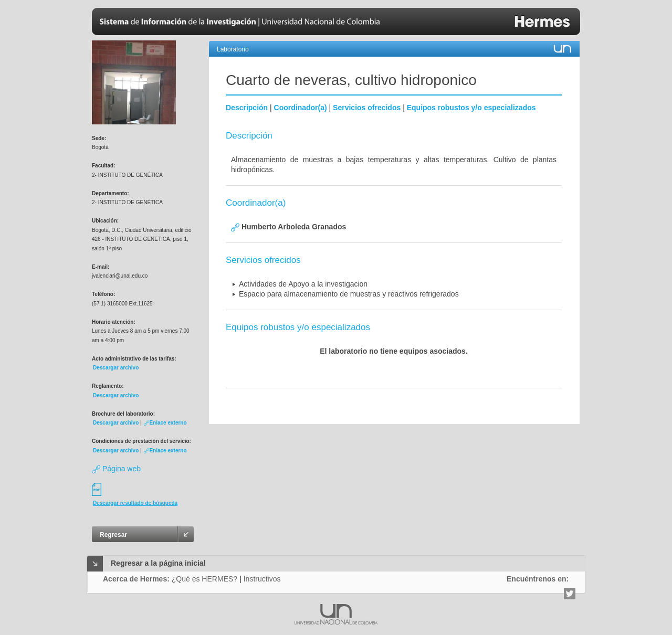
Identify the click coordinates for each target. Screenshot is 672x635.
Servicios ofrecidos (367, 108)
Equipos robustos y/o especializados (471, 108)
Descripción (247, 108)
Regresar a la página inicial (158, 563)
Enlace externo (165, 423)
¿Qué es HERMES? (204, 579)
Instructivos (262, 579)
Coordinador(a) (301, 108)
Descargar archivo (116, 368)
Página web (116, 469)
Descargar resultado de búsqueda (135, 503)
